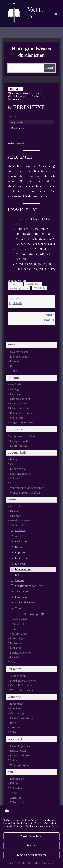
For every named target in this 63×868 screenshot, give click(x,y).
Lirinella (21, 143)
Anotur (35, 176)
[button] (32, 345)
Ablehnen (32, 846)
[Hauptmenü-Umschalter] (56, 14)
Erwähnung (18, 128)
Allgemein (17, 122)
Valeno (37, 13)
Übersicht (16, 89)
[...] (26, 68)
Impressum (48, 863)
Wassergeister (19, 288)
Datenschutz (34, 863)
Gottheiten (33, 284)
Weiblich (39, 288)
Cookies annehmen (32, 836)
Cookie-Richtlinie (18, 863)
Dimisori (15, 284)
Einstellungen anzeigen (32, 855)
